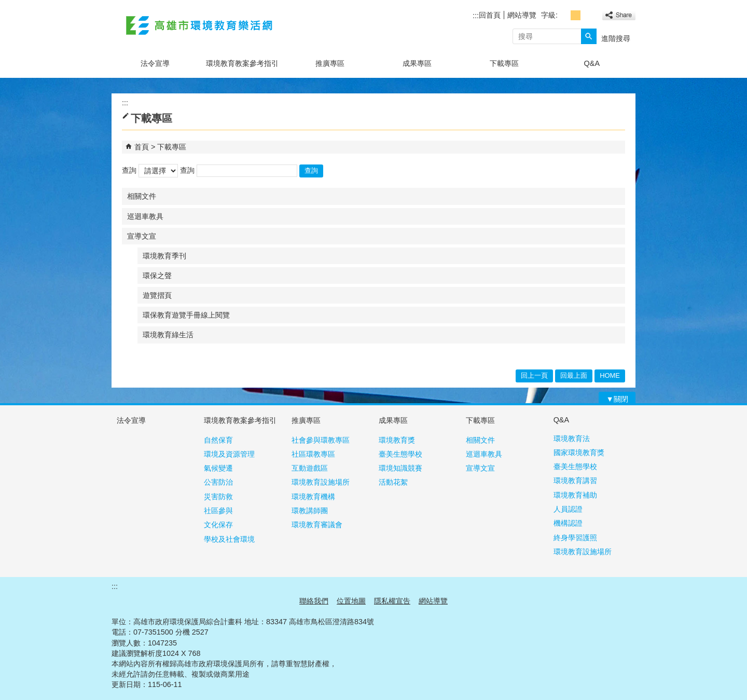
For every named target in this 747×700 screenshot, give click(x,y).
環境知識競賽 (400, 468)
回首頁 (490, 15)
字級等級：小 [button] (564, 15)
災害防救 (218, 497)
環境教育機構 (313, 497)
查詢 (129, 170)
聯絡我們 (314, 601)
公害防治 (218, 482)
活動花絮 (393, 482)
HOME (610, 375)
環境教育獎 (397, 440)
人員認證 (568, 509)
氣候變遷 (218, 468)
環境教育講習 (575, 481)
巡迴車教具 (145, 216)
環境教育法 (572, 438)
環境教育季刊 (164, 256)
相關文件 (142, 196)
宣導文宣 (142, 236)
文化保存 (218, 525)
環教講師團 (310, 511)
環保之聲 (157, 276)
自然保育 (218, 440)
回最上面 (574, 375)
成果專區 (417, 63)
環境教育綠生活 (168, 335)
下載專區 (504, 63)
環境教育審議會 (317, 525)
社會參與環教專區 (321, 440)
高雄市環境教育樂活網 (199, 25)
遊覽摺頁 (157, 295)
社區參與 (218, 511)
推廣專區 (330, 63)
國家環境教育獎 (579, 452)
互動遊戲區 (310, 468)
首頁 (142, 147)
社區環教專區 (313, 454)
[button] (589, 36)
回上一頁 (534, 375)
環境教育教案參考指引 (242, 63)
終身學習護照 (575, 538)
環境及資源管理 (229, 454)
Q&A (592, 63)
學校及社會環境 (229, 539)
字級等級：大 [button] (587, 15)
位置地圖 (351, 601)
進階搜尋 (616, 38)
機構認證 (568, 523)
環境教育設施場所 (321, 482)
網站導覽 (522, 15)
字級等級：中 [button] (576, 15)
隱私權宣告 (392, 601)
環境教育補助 (575, 495)
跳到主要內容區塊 (5, 5)
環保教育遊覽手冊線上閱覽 (186, 315)
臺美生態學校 (400, 454)
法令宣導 (155, 63)
